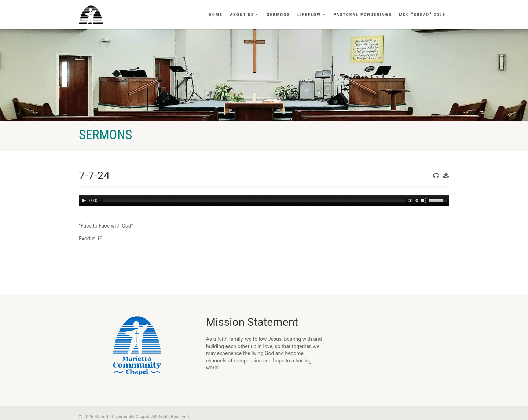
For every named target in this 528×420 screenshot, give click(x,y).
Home (216, 15)
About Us (245, 15)
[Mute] (424, 200)
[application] (264, 200)
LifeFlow (312, 15)
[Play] (84, 200)
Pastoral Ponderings (363, 15)
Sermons (278, 15)
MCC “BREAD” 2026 (422, 15)
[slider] (254, 200)
